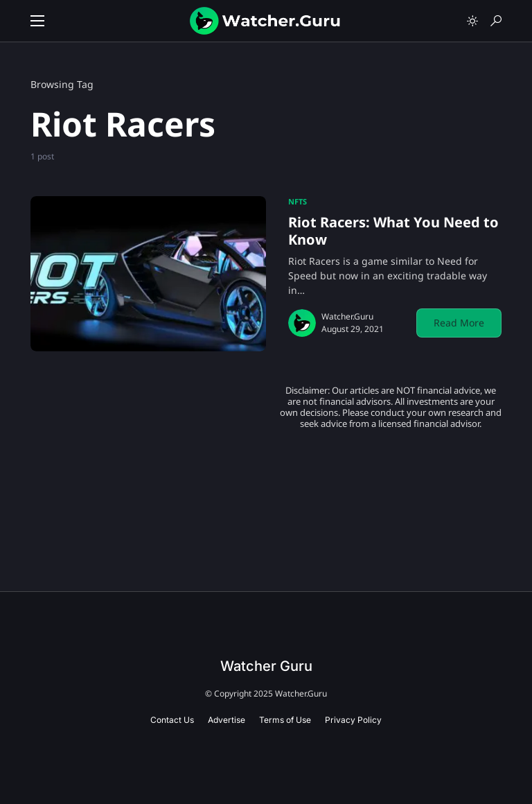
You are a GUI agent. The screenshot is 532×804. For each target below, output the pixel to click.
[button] (37, 21)
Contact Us (172, 720)
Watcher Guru (266, 666)
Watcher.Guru (347, 316)
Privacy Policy (353, 720)
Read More (459, 323)
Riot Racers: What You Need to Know (393, 231)
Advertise (227, 720)
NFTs (298, 201)
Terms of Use (285, 720)
